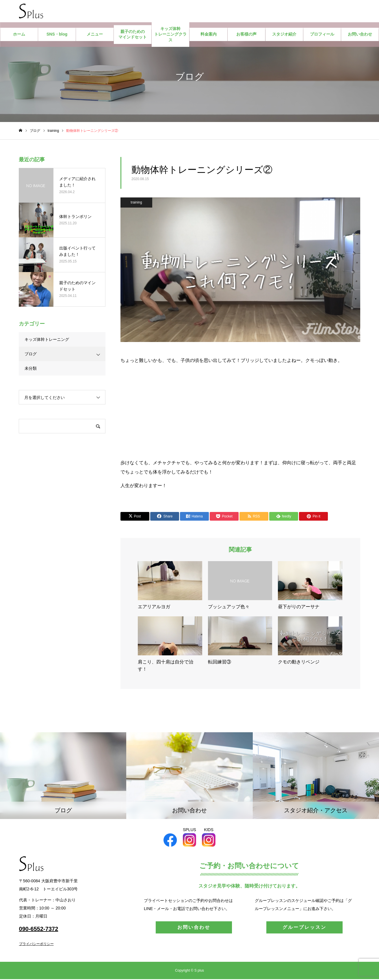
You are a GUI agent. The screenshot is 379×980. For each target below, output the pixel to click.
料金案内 (209, 35)
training (136, 203)
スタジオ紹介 (284, 35)
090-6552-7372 (39, 930)
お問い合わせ (360, 35)
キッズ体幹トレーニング (47, 340)
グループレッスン (304, 928)
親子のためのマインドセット (133, 35)
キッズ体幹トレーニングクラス (170, 35)
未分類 (31, 369)
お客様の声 (246, 35)
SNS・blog (57, 35)
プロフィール (322, 35)
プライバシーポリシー (36, 945)
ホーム (19, 35)
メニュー (95, 35)
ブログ (31, 355)
